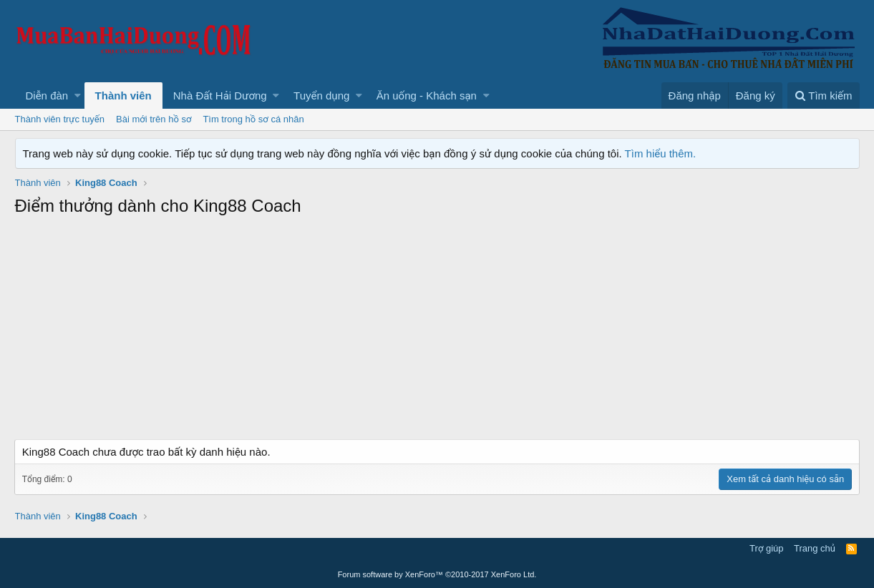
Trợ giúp (766, 548)
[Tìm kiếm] (823, 95)
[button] (78, 95)
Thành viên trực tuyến (60, 119)
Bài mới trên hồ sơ (154, 119)
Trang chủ (815, 548)
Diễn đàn (47, 95)
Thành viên (123, 95)
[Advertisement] (437, 332)
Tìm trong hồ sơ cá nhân (253, 119)
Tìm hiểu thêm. (661, 153)
